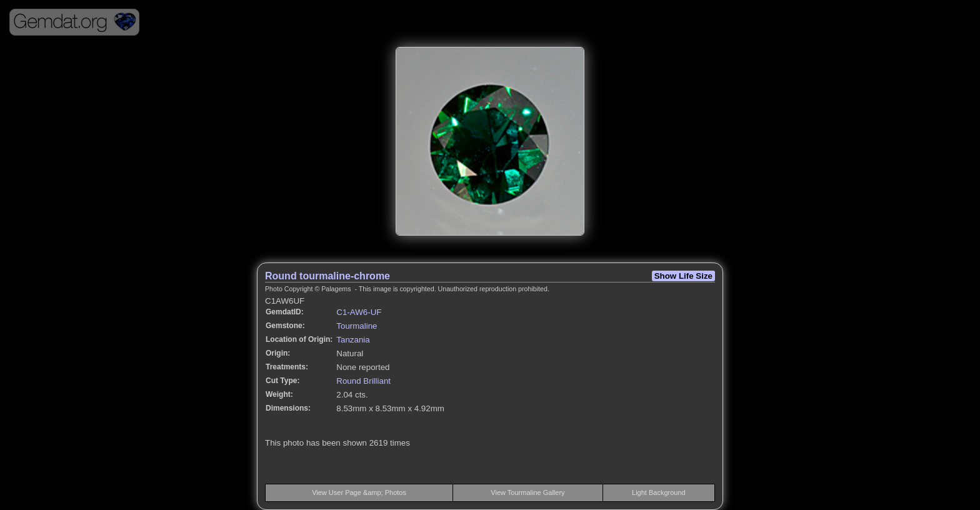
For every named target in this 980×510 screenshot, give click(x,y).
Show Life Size (683, 276)
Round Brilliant (363, 381)
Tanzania (353, 340)
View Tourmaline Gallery (527, 492)
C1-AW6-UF (359, 312)
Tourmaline (357, 326)
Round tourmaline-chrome (327, 276)
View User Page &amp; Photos (359, 492)
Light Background (659, 492)
